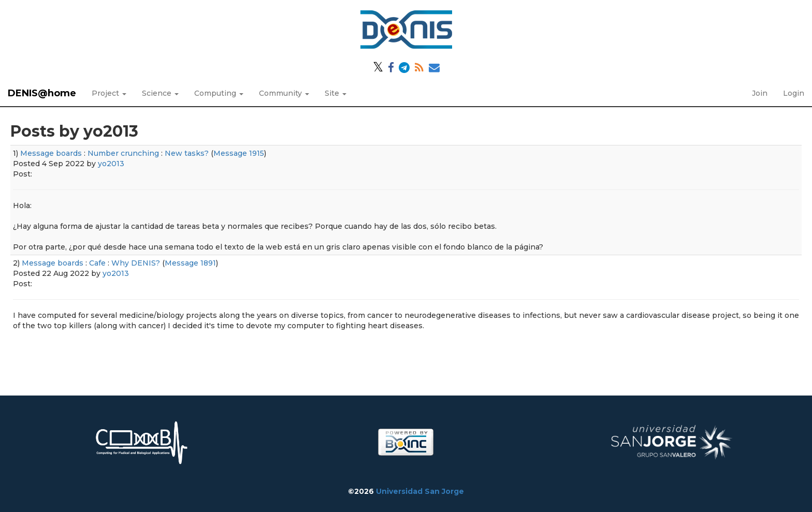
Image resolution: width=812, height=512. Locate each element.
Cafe (97, 263)
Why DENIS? (136, 263)
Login (794, 93)
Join (760, 93)
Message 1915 (239, 153)
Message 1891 (190, 263)
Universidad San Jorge (420, 491)
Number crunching (123, 153)
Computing (219, 93)
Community (284, 93)
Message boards (51, 153)
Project (109, 93)
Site (336, 93)
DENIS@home (42, 93)
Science (160, 93)
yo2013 (111, 164)
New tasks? (187, 153)
